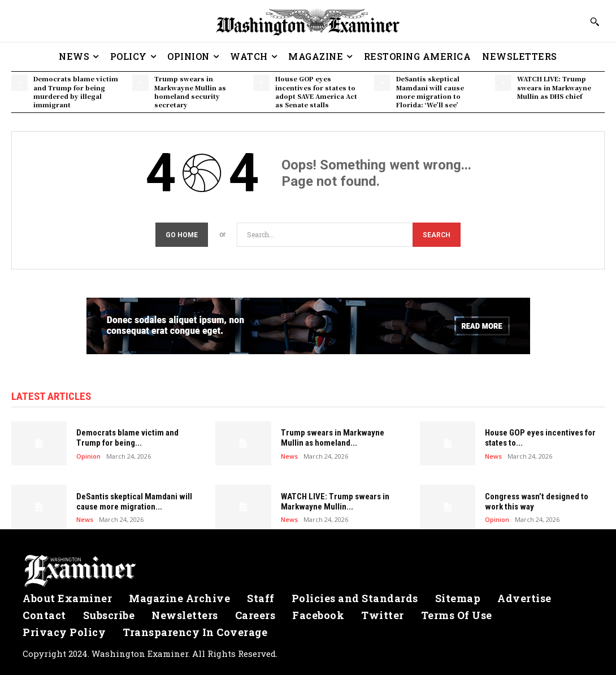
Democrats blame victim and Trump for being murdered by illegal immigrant (76, 92)
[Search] (437, 235)
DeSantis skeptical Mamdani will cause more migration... (134, 502)
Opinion (88, 456)
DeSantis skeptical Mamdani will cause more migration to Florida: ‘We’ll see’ (430, 92)
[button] (595, 21)
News (289, 456)
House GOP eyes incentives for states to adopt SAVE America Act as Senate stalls (316, 92)
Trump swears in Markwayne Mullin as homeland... (333, 438)
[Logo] (308, 571)
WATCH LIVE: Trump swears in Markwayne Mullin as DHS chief (554, 87)
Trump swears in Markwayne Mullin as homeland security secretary (190, 92)
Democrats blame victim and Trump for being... (127, 438)
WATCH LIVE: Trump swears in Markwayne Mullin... (335, 502)
